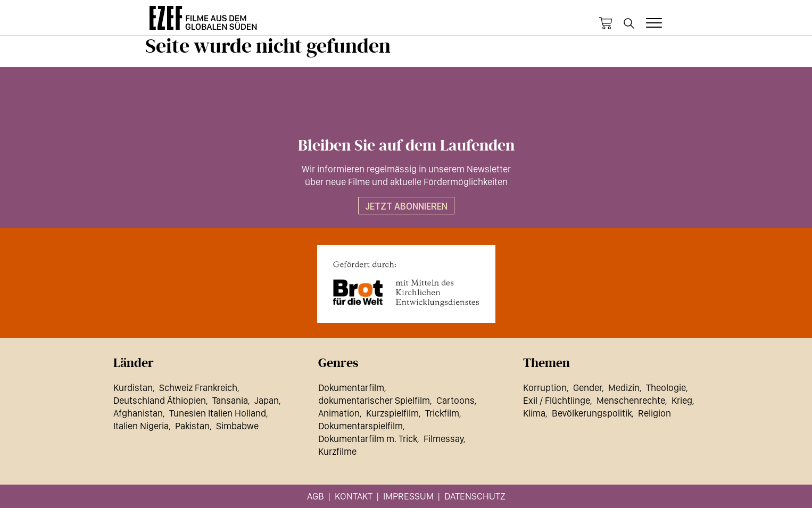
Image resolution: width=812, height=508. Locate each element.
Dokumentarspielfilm (361, 426)
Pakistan (192, 426)
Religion (654, 413)
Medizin (624, 388)
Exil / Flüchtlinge (557, 400)
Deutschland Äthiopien (160, 400)
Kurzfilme (337, 451)
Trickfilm (442, 413)
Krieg (682, 400)
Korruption (545, 388)
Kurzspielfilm (392, 413)
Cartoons (455, 400)
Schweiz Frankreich (198, 388)
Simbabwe (237, 426)
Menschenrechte (631, 400)
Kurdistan (133, 388)
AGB (316, 496)
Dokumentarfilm (351, 388)
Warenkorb (606, 23)
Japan (267, 400)
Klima (534, 413)
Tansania (230, 400)
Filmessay (444, 439)
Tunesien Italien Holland (218, 413)
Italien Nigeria (141, 426)
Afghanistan (138, 413)
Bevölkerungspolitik (592, 413)
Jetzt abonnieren (406, 206)
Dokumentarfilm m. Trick (368, 439)
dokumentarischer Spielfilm (374, 400)
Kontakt (354, 496)
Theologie (666, 388)
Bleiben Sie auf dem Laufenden (406, 146)
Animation (339, 413)
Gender (587, 388)
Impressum (408, 496)
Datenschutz (475, 496)
